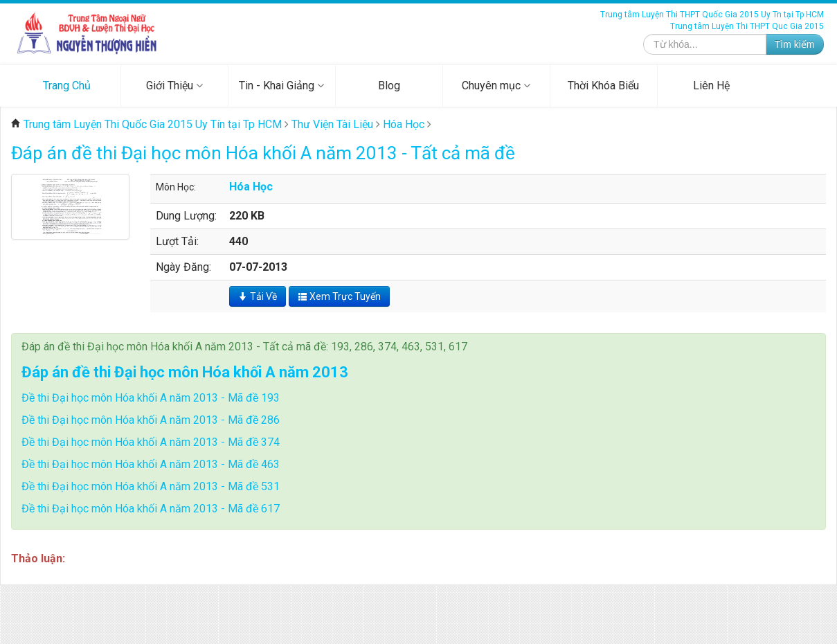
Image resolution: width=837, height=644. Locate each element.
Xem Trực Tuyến (339, 296)
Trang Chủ (67, 86)
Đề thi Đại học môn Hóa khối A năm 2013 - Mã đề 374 (151, 442)
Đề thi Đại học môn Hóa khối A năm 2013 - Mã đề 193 (151, 398)
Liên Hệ (711, 86)
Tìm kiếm (795, 44)
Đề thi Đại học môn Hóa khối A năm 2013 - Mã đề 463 (151, 464)
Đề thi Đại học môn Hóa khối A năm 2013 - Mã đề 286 (151, 420)
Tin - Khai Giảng (281, 86)
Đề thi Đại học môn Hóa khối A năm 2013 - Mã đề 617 (151, 509)
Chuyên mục (496, 86)
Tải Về (258, 296)
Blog (389, 86)
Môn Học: (176, 187)
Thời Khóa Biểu (603, 86)
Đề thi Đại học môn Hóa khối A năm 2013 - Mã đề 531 (151, 486)
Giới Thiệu (174, 86)
